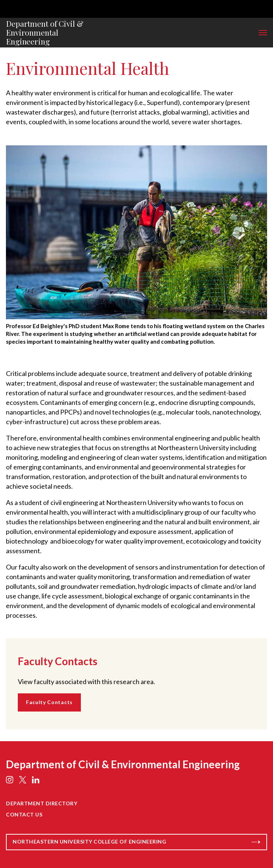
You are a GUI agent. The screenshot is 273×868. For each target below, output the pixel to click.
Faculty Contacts (49, 702)
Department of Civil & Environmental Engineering (45, 33)
